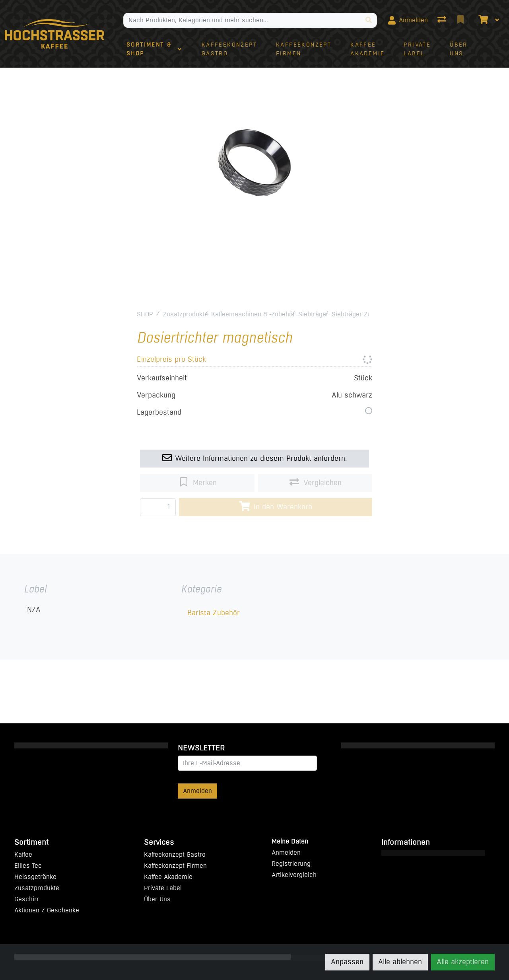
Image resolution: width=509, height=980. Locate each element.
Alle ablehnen (400, 962)
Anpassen (347, 962)
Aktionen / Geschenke (47, 910)
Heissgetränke (35, 877)
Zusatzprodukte (186, 314)
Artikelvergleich (294, 875)
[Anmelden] (408, 20)
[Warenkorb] (482, 20)
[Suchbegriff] (242, 20)
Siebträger (313, 314)
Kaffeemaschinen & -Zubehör (253, 314)
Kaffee (23, 854)
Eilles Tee (28, 866)
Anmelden (197, 791)
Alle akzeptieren (463, 962)
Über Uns (157, 899)
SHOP (145, 314)
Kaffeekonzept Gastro (175, 854)
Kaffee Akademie (168, 877)
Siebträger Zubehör (360, 314)
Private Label (163, 888)
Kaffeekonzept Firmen (175, 866)
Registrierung (291, 864)
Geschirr (27, 899)
